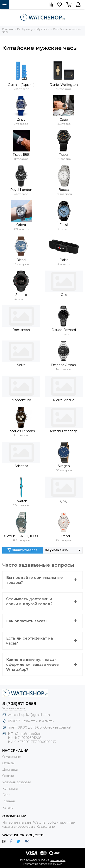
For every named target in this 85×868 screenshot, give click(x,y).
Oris (64, 295)
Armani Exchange (64, 431)
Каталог (9, 808)
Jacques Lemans (21, 431)
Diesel (21, 260)
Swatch (21, 501)
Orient (21, 225)
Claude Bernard (64, 330)
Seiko (21, 365)
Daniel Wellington (64, 85)
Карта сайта (58, 860)
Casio (64, 120)
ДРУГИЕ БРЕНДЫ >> (21, 536)
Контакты (10, 789)
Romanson (21, 330)
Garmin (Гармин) (21, 85)
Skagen (64, 466)
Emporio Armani (64, 365)
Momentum (21, 400)
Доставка (10, 770)
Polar (64, 260)
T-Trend (64, 536)
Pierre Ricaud (64, 400)
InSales (58, 864)
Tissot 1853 (21, 155)
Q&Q (64, 501)
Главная (8, 801)
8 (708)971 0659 (19, 704)
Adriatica (21, 466)
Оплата (8, 776)
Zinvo (21, 120)
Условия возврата (17, 782)
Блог (6, 795)
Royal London (21, 190)
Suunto (21, 295)
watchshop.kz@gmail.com (29, 715)
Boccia (64, 190)
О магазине (12, 757)
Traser (64, 155)
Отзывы (8, 763)
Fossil (64, 225)
